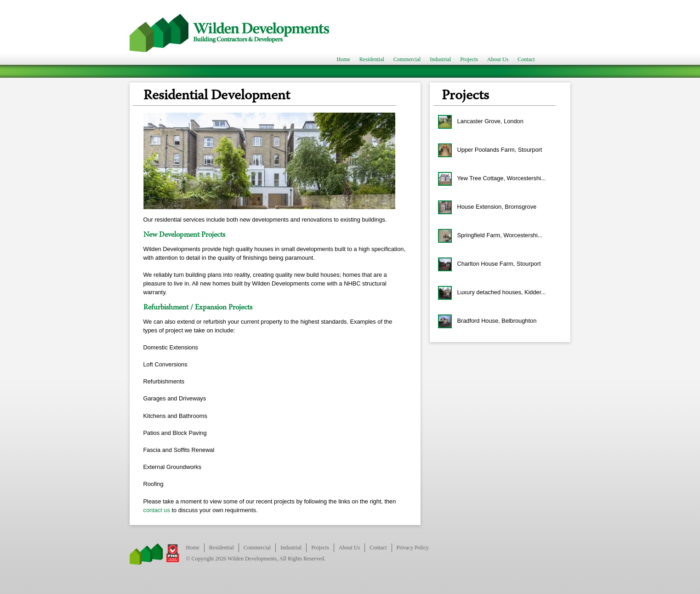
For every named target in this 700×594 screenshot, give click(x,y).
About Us (498, 60)
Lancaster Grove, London (481, 122)
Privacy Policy (413, 548)
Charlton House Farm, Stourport (489, 264)
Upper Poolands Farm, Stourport (490, 150)
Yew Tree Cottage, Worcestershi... (492, 179)
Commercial (407, 60)
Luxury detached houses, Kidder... (492, 293)
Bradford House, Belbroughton (487, 321)
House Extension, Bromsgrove (487, 207)
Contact (526, 60)
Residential (372, 60)
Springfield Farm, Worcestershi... (490, 236)
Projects (469, 60)
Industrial (440, 60)
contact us (157, 510)
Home (344, 60)
